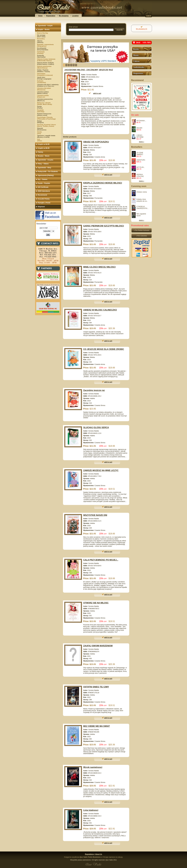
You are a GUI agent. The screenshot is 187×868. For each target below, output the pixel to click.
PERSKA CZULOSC (140, 175)
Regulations (89, 854)
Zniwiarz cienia (142, 192)
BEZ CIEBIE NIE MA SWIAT (96, 726)
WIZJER (139, 128)
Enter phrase (73, 27)
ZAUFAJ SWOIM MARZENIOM (98, 646)
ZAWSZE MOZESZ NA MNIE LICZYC (101, 470)
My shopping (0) (142, 29)
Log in (149, 16)
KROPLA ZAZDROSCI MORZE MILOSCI (103, 183)
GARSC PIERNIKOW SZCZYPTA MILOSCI (104, 226)
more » (141, 142)
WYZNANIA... (141, 121)
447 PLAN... (141, 167)
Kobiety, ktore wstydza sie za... (142, 200)
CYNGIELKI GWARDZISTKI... (143, 207)
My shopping (64, 16)
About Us (98, 854)
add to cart (108, 175)
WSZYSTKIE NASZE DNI (95, 515)
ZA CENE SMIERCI (140, 154)
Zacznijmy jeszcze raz (94, 390)
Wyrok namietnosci (93, 767)
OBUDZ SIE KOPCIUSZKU (96, 142)
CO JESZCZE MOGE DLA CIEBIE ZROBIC (104, 349)
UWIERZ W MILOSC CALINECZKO (100, 310)
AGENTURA (141, 160)
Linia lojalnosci (91, 810)
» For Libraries (141, 236)
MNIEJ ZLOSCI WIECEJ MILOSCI (99, 267)
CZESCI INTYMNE (140, 136)
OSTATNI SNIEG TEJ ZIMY (96, 687)
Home (40, 16)
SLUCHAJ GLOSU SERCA (96, 427)
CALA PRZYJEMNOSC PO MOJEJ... (101, 560)
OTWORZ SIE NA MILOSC (96, 603)
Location (75, 16)
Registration (51, 16)
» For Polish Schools (142, 230)
